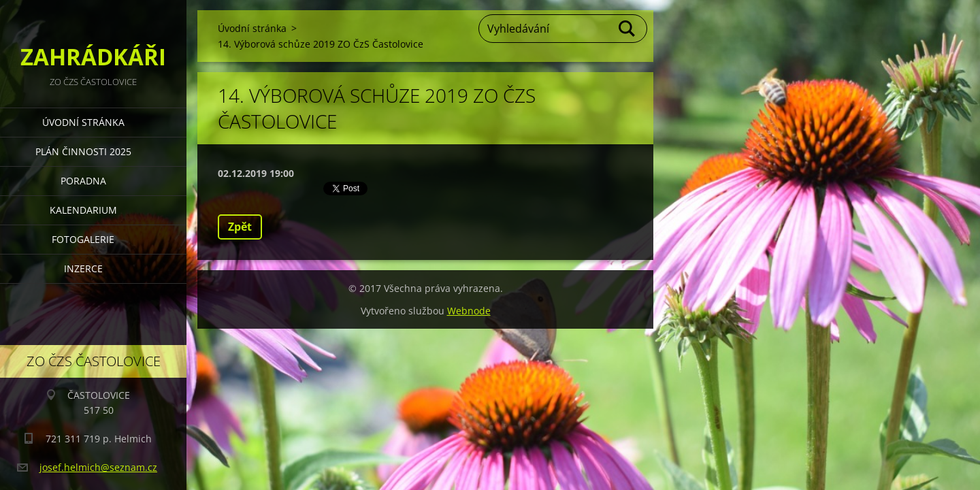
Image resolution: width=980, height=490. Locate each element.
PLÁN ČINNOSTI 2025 (83, 151)
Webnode (469, 311)
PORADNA (83, 181)
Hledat (627, 29)
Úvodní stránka (83, 122)
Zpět (240, 227)
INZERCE (83, 268)
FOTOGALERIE (83, 239)
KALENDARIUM (83, 210)
